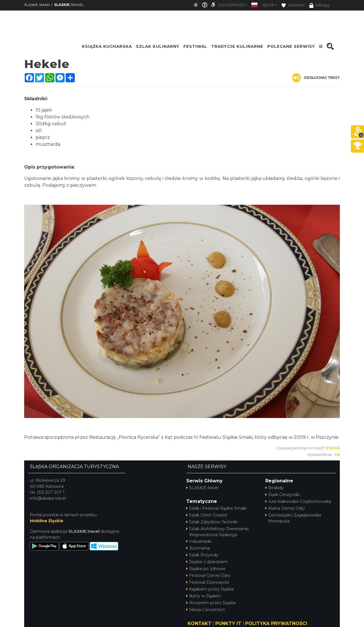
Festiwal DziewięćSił (208, 582)
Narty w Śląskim (204, 596)
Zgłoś (333, 448)
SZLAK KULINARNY (158, 46)
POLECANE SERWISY (291, 46)
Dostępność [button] (232, 5)
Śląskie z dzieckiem (207, 562)
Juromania (198, 548)
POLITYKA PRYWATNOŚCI (276, 623)
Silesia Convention (206, 610)
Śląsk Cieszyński (283, 495)
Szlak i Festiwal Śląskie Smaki (216, 508)
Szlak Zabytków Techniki (212, 522)
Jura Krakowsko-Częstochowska (298, 501)
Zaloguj (319, 5)
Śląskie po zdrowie (206, 569)
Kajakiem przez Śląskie (210, 589)
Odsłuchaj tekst (316, 78)
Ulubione (293, 5)
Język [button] (268, 5)
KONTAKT (200, 623)
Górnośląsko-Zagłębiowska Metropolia (293, 518)
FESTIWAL (195, 46)
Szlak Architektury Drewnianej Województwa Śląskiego (217, 532)
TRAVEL (69, 5)
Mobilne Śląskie (47, 521)
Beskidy (275, 488)
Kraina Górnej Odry (285, 508)
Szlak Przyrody (202, 555)
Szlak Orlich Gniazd (206, 515)
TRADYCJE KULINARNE (237, 46)
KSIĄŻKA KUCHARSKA (107, 46)
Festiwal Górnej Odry (208, 575)
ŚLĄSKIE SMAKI (37, 5)
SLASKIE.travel (202, 488)
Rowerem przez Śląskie (211, 603)
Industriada (199, 541)
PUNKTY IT (228, 623)
